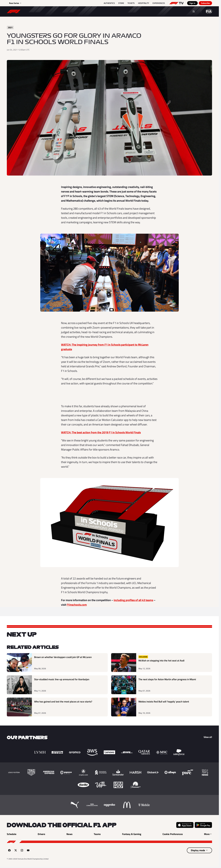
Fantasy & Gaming (132, 11)
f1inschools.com (77, 605)
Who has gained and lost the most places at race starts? (63, 702)
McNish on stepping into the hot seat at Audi (161, 661)
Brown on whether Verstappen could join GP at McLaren (63, 657)
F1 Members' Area (163, 11)
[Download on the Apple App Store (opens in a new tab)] (185, 825)
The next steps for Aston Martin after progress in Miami (167, 679)
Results (54, 11)
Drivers (89, 11)
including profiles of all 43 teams (133, 600)
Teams (107, 11)
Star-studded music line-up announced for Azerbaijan (62, 679)
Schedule (34, 11)
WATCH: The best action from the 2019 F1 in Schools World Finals (101, 432)
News (71, 11)
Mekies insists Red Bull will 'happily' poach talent (164, 702)
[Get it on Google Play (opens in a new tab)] (203, 825)
